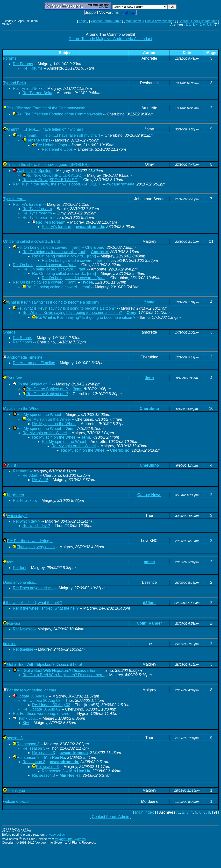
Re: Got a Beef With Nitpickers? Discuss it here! (58, 671)
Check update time (204, 21)
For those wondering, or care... (33, 690)
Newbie (13, 623)
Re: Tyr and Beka (28, 89)
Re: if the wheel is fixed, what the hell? (46, 608)
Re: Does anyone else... (33, 588)
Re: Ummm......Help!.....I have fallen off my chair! (58, 135)
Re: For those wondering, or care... (43, 714)
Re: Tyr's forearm (28, 204)
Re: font (20, 568)
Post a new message (160, 21)
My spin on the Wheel (22, 409)
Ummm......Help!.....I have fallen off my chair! (45, 129)
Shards (9, 332)
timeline (10, 644)
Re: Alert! (21, 471)
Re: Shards (22, 338)
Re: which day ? (27, 521)
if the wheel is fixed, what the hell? (32, 603)
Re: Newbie (23, 629)
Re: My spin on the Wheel (39, 415)
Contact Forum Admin (106, 21)
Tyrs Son (15, 378)
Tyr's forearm (14, 199)
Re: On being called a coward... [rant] (49, 247)
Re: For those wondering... (30, 541)
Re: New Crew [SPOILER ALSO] (54, 175)
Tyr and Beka (14, 83)
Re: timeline (23, 649)
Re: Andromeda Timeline (34, 363)
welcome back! (16, 801)
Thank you (16, 791)
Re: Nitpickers (25, 501)
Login (83, 21)
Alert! (11, 466)
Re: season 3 (28, 744)
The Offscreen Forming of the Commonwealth (46, 108)
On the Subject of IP (34, 384)
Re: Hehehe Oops (51, 145)
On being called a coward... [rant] (32, 241)
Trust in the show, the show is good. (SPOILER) (48, 165)
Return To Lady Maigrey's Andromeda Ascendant (110, 39)
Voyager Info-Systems (70, 839)
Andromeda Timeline (25, 357)
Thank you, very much (36, 547)
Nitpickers (15, 495)
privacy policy (55, 835)
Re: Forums (23, 64)
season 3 (15, 738)
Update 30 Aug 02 (32, 696)
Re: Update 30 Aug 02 (41, 701)
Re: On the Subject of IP (47, 389)
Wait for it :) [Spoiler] (34, 171)
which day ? (17, 516)
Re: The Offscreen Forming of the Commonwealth (59, 114)
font (10, 562)
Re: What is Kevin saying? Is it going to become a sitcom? (66, 308)
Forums (10, 58)
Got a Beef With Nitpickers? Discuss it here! (44, 665)
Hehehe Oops (38, 140)
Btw (26, 723)
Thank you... (27, 718)
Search (184, 21)
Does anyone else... (20, 582)
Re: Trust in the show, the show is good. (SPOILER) (57, 184)
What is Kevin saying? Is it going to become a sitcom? (53, 302)
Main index (133, 21)
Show (129, 12)
